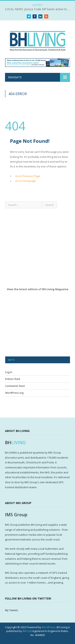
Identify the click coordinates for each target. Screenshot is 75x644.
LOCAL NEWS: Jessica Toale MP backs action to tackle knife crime (38, 9)
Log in (9, 372)
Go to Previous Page (28, 176)
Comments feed (15, 386)
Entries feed (13, 379)
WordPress (49, 627)
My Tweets (11, 610)
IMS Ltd (27, 631)
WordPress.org (14, 393)
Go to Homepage (25, 181)
